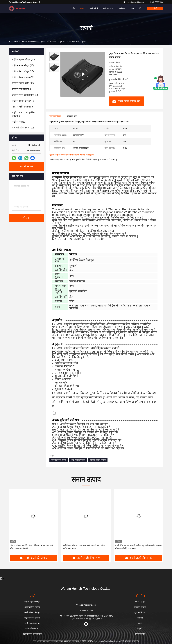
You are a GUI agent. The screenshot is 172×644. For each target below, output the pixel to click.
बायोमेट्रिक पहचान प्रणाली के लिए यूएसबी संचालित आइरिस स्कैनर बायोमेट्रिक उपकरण (138, 547)
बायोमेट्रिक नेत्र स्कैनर (59, 460)
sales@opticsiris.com (134, 2)
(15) (23, 65)
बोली (155, 8)
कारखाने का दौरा (140, 607)
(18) (25, 95)
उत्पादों (16, 42)
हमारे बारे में (94, 8)
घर (10, 42)
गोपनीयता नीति (140, 634)
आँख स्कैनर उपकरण (78, 460)
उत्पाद (82, 8)
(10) (23, 59)
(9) (24, 114)
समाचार (140, 618)
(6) (23, 101)
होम (74, 8)
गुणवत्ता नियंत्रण (140, 612)
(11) (19, 122)
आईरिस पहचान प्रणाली (98, 460)
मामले (140, 623)
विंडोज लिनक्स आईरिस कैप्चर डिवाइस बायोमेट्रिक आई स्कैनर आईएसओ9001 (31, 547)
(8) (22, 89)
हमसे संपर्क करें (108, 8)
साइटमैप (140, 629)
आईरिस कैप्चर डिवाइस (30, 42)
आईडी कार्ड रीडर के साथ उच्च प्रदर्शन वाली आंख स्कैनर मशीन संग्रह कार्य (84, 547)
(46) (23, 83)
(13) (23, 71)
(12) (23, 77)
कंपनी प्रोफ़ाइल (140, 602)
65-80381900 (157, 2)
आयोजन (122, 8)
